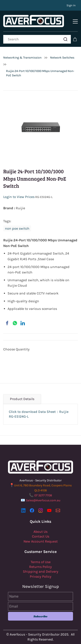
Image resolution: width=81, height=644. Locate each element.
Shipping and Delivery (41, 571)
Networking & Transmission (22, 58)
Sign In (71, 5)
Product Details (22, 399)
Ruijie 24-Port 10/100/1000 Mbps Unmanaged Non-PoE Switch (40, 73)
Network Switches (62, 58)
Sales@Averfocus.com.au (43, 500)
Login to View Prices (19, 197)
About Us (40, 532)
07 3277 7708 (43, 495)
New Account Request (41, 541)
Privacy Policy (41, 576)
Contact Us (41, 536)
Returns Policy (40, 567)
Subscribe (40, 616)
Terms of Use (41, 562)
